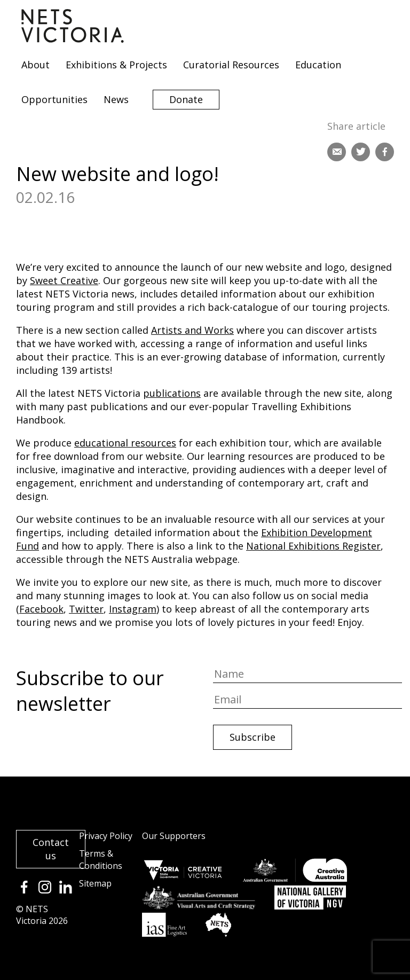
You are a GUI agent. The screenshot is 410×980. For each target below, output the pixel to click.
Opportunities (54, 99)
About (36, 65)
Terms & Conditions (101, 860)
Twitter (86, 609)
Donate (186, 99)
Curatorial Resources (231, 65)
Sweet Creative (64, 280)
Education (318, 65)
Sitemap (95, 883)
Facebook (41, 609)
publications (172, 393)
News (116, 99)
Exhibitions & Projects (116, 65)
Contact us (51, 849)
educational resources (125, 443)
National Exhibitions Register (313, 546)
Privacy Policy (106, 836)
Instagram (133, 609)
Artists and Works (192, 330)
